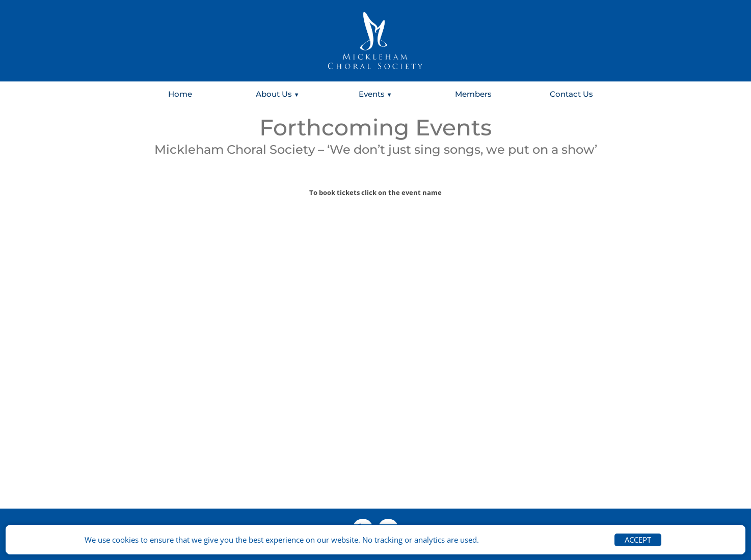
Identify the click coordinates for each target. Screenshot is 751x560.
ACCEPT (638, 540)
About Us (274, 94)
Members (473, 94)
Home (180, 94)
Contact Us (571, 94)
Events (372, 94)
